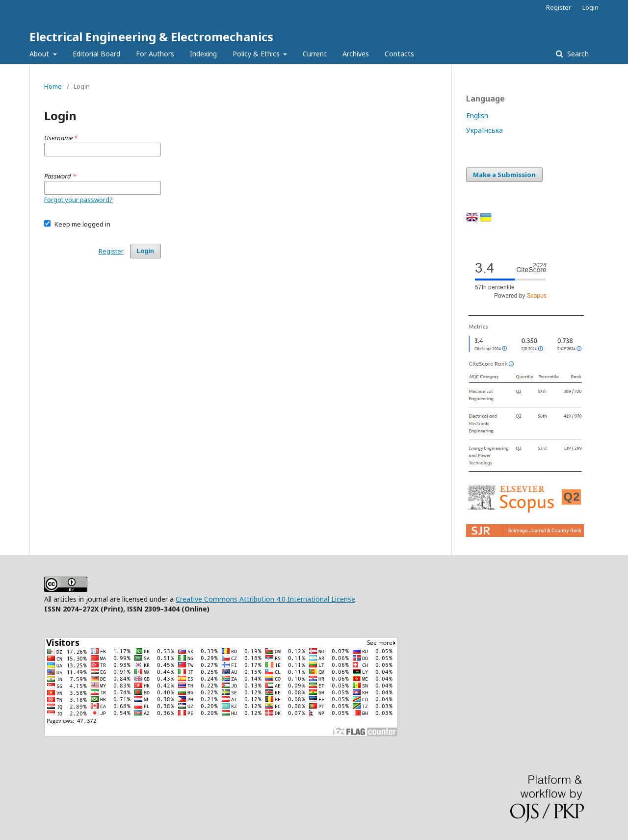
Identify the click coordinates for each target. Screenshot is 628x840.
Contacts (399, 54)
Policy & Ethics (257, 54)
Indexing (203, 54)
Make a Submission (504, 175)
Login (590, 7)
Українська (484, 130)
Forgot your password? (78, 200)
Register (559, 7)
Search (577, 54)
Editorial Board (96, 54)
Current (315, 54)
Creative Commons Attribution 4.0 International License (265, 599)
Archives (356, 54)
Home (53, 86)
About (40, 54)
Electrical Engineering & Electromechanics (151, 37)
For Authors (155, 54)
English (477, 115)
